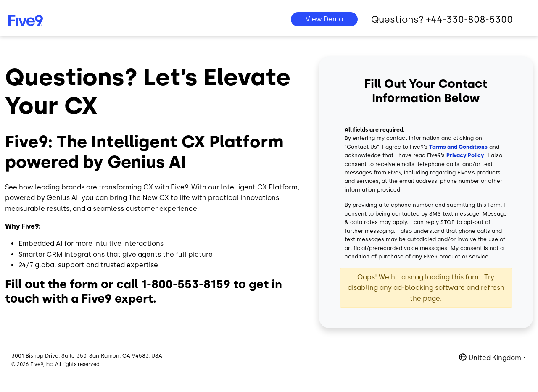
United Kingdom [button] (495, 358)
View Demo (324, 19)
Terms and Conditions (458, 147)
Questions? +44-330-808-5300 (442, 20)
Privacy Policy (465, 155)
